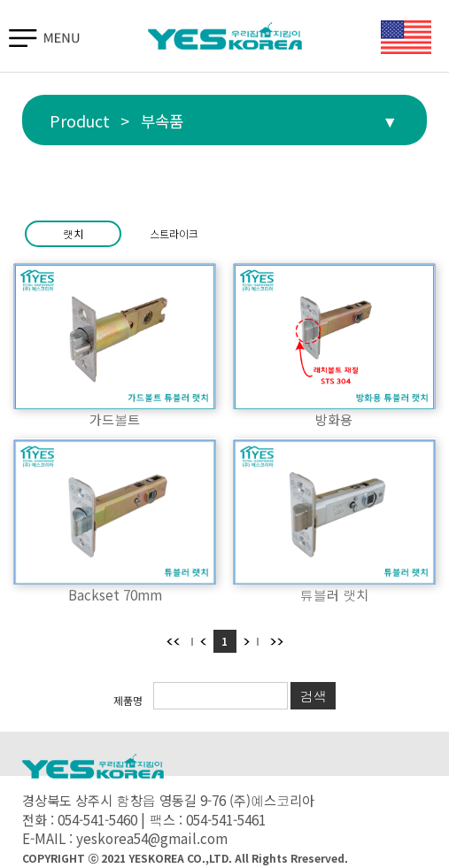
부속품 (162, 120)
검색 (313, 695)
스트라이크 (174, 233)
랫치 (73, 233)
